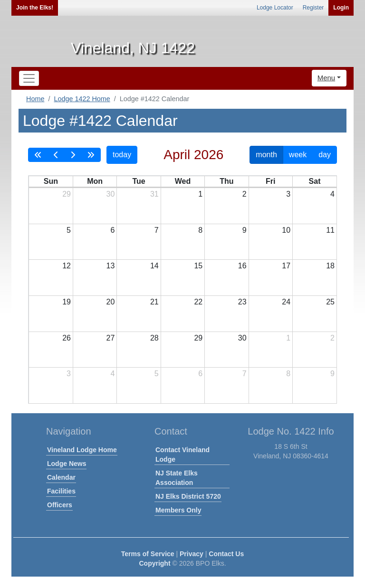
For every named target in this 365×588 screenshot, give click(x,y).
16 (242, 266)
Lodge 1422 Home (82, 99)
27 (111, 338)
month (266, 155)
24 (286, 302)
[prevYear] (38, 155)
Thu (226, 181)
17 (286, 266)
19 (67, 302)
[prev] (56, 155)
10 (286, 230)
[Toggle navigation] (29, 78)
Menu (327, 78)
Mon (95, 181)
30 (111, 194)
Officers (60, 505)
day (325, 155)
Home (35, 99)
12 (67, 266)
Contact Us (226, 554)
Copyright (154, 563)
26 (67, 338)
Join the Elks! (35, 8)
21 (154, 302)
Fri (270, 181)
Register (313, 8)
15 (198, 266)
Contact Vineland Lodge (182, 455)
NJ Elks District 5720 (188, 496)
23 (242, 302)
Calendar (61, 477)
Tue (139, 181)
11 (330, 230)
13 (111, 266)
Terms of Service (148, 554)
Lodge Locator (275, 8)
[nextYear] (91, 155)
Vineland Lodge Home (82, 450)
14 (154, 266)
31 (154, 194)
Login (341, 8)
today (122, 155)
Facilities (61, 491)
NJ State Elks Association (177, 478)
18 (330, 266)
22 (198, 302)
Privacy (192, 554)
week (298, 155)
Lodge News (67, 464)
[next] (73, 155)
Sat (315, 181)
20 (111, 302)
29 (67, 194)
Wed (183, 181)
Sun (51, 181)
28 (154, 338)
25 (330, 302)
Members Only (178, 510)
